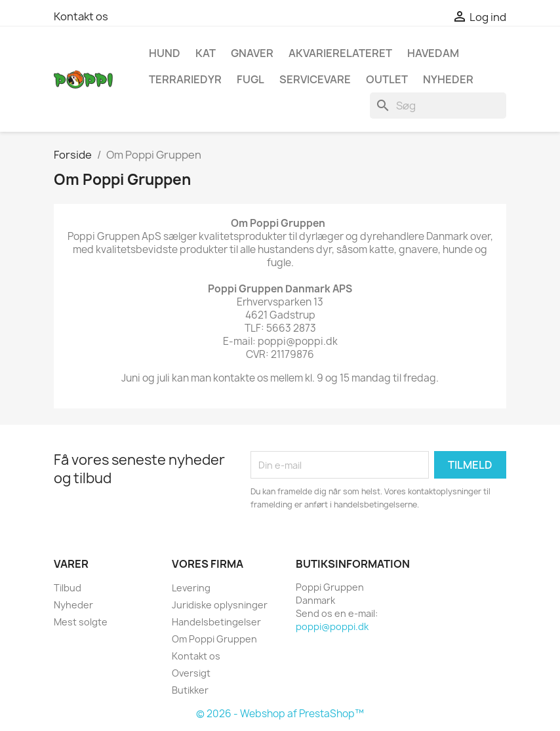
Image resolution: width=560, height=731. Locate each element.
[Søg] (438, 106)
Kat (206, 53)
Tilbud (68, 588)
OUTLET (387, 79)
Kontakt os (81, 16)
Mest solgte (81, 622)
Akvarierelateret (340, 53)
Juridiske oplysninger (220, 605)
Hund (165, 53)
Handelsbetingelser (216, 622)
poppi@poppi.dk (332, 626)
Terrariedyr (185, 79)
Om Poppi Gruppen (214, 639)
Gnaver (252, 53)
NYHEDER (448, 79)
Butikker (190, 690)
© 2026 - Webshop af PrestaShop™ (280, 714)
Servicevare (315, 79)
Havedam (433, 53)
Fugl (250, 79)
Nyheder (73, 605)
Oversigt (191, 673)
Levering (191, 588)
